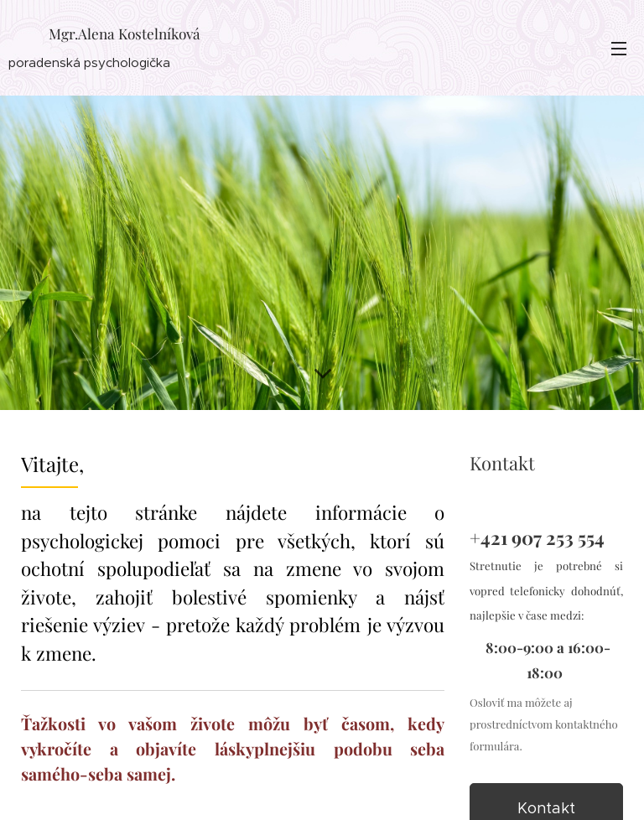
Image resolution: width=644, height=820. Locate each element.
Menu (619, 49)
